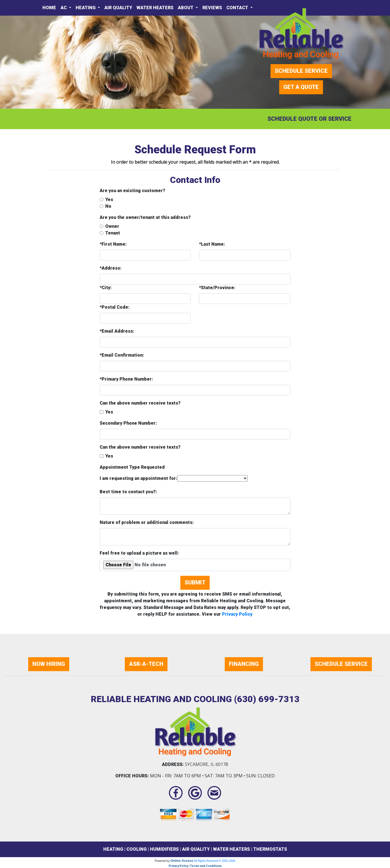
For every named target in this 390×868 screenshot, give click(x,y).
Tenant (113, 233)
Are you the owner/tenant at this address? (145, 217)
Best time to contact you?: (128, 492)
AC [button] (64, 8)
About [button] (186, 8)
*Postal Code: (115, 307)
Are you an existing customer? (132, 191)
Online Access (182, 861)
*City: (106, 288)
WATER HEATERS (231, 849)
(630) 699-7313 (267, 699)
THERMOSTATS (270, 849)
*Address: (111, 268)
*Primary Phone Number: (126, 379)
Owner (112, 226)
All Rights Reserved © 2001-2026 (215, 861)
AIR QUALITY (196, 849)
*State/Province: (217, 288)
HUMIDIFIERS (164, 849)
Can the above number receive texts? (140, 403)
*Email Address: (117, 331)
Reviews (212, 8)
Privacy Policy (237, 614)
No (108, 206)
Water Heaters (155, 8)
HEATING (113, 849)
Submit (195, 582)
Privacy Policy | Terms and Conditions (195, 866)
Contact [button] (238, 8)
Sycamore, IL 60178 (206, 764)
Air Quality (118, 8)
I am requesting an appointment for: (138, 478)
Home (49, 8)
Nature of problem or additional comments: (147, 522)
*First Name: (113, 244)
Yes (109, 200)
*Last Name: (212, 244)
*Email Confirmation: (122, 355)
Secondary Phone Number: (128, 423)
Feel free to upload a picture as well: (139, 553)
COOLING (137, 849)
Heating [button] (86, 8)
